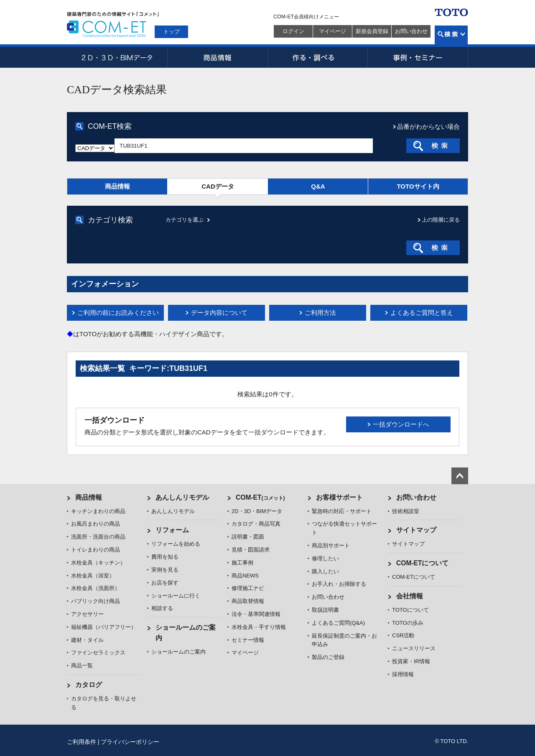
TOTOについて (410, 610)
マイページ (332, 31)
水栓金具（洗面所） (96, 588)
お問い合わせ (411, 31)
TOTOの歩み (408, 623)
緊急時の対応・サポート (342, 511)
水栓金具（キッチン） (98, 563)
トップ (172, 32)
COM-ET (260, 497)
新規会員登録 (372, 31)
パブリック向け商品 (96, 601)
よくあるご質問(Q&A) (338, 623)
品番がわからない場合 (428, 126)
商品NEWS (245, 576)
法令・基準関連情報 (256, 614)
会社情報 (410, 596)
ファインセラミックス (98, 653)
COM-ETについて (423, 563)
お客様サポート (339, 497)
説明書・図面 (248, 537)
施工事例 (242, 563)
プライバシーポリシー (130, 742)
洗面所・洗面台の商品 (98, 537)
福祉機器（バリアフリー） (104, 627)
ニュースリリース (414, 648)
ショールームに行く (176, 596)
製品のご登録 (328, 657)
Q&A (318, 186)
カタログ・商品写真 (256, 524)
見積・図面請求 (251, 550)
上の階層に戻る (441, 220)
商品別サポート (331, 545)
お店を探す (165, 583)
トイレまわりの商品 (96, 550)
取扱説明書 (325, 610)
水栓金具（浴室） (93, 576)
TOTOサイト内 (418, 186)
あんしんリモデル (182, 497)
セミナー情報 (248, 640)
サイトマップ (416, 530)
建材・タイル (87, 640)
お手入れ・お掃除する (339, 584)
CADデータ (218, 186)
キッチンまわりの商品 (98, 511)
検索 (451, 35)
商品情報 (217, 57)
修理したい (325, 558)
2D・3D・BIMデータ (117, 57)
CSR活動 (403, 635)
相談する (162, 608)
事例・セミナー (418, 57)
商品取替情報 (248, 601)
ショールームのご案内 (178, 652)
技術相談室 (406, 511)
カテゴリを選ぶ (185, 220)
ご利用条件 (82, 742)
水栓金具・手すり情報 (259, 627)
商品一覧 (82, 665)
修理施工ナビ (248, 588)
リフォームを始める (176, 544)
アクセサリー (87, 614)
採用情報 (403, 674)
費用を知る (165, 557)
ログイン (293, 31)
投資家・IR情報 (411, 661)
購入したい (325, 571)
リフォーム (172, 530)
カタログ (89, 685)
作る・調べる (318, 57)
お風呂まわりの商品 (96, 524)
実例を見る (165, 570)
